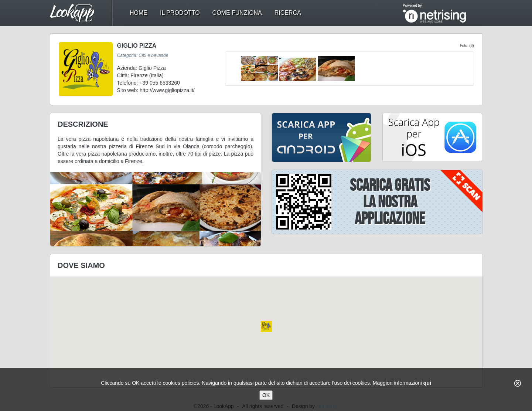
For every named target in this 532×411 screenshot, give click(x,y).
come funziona (237, 13)
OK (266, 395)
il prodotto (180, 13)
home (139, 13)
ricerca (288, 13)
